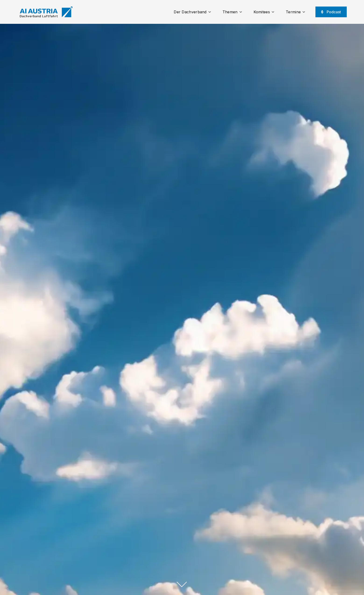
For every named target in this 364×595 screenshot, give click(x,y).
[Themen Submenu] (242, 12)
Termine (293, 12)
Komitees (262, 12)
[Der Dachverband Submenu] (211, 12)
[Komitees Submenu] (274, 12)
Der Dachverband (190, 12)
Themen (230, 12)
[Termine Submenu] (305, 12)
